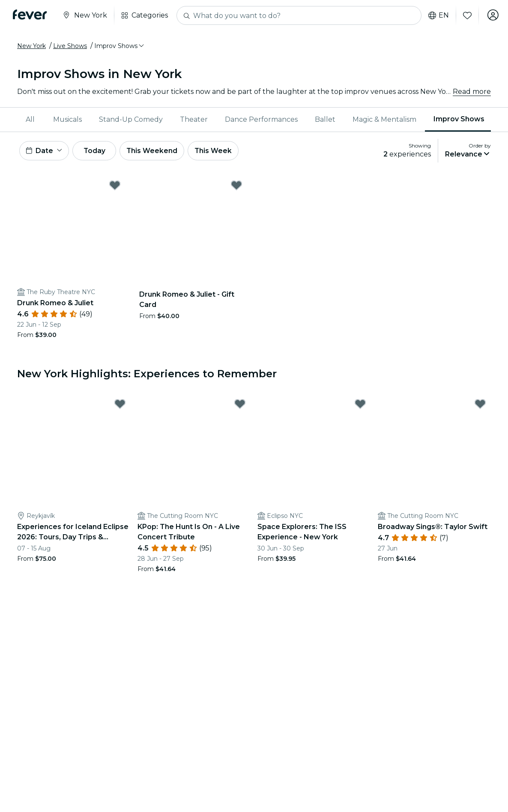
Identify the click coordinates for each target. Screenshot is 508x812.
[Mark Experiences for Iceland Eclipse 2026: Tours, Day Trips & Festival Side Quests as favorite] (120, 405)
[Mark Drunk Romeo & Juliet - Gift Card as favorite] (236, 186)
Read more (472, 92)
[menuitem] (31, 120)
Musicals (67, 119)
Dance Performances (261, 119)
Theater (194, 119)
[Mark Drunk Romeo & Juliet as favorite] (115, 186)
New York (31, 46)
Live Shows (70, 46)
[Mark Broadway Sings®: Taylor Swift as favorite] (480, 405)
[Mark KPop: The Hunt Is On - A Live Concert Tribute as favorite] (240, 405)
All (30, 119)
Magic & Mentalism (384, 119)
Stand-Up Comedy (131, 119)
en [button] (437, 15)
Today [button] (98, 151)
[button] (120, 46)
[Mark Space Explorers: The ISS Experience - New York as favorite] (360, 405)
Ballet (325, 119)
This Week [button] (221, 151)
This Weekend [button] (158, 151)
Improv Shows (459, 119)
